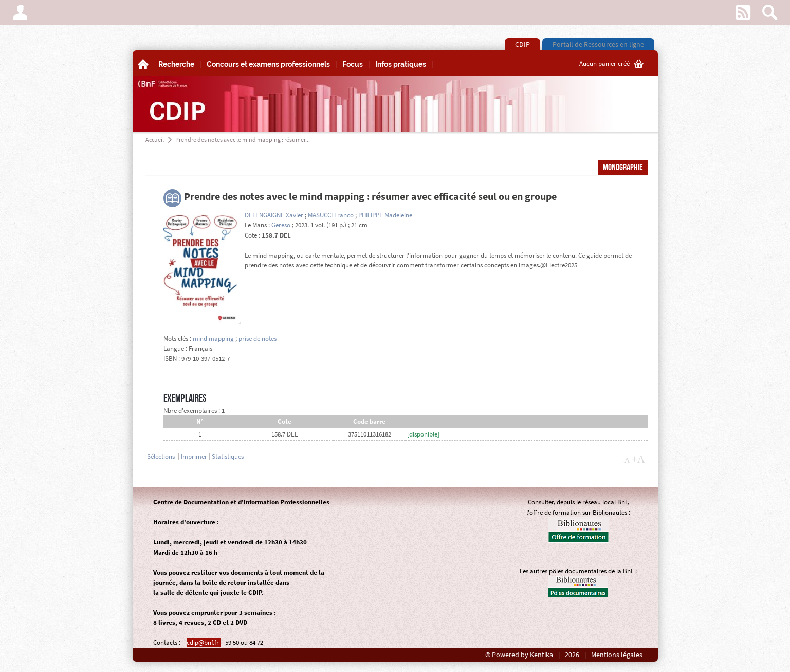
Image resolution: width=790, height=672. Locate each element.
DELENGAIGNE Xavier (274, 215)
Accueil (155, 140)
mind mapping (213, 339)
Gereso (281, 225)
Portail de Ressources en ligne (598, 44)
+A (638, 459)
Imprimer (194, 456)
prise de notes (258, 339)
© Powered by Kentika (519, 655)
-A (626, 460)
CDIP (522, 44)
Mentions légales (617, 655)
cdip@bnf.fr (204, 642)
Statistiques (228, 456)
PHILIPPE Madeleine (385, 215)
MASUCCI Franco (331, 215)
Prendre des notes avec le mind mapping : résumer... (243, 140)
